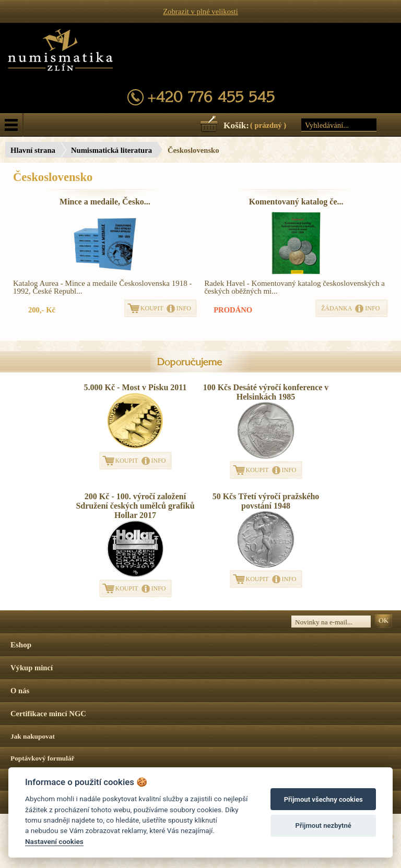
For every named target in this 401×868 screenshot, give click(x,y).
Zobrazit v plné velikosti (200, 11)
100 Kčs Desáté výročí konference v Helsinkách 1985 (266, 392)
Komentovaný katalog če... (296, 202)
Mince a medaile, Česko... (105, 202)
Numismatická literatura (111, 150)
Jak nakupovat (33, 736)
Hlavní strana (33, 150)
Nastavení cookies (54, 841)
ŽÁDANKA (337, 308)
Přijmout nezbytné (323, 825)
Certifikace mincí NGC (48, 714)
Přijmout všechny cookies (323, 799)
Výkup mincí (32, 668)
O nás (20, 691)
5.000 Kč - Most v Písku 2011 (135, 387)
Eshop (21, 645)
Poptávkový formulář (43, 758)
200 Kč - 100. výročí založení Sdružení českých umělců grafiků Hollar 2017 (135, 506)
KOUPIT (152, 308)
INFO (184, 308)
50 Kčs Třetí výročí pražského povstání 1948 (266, 501)
